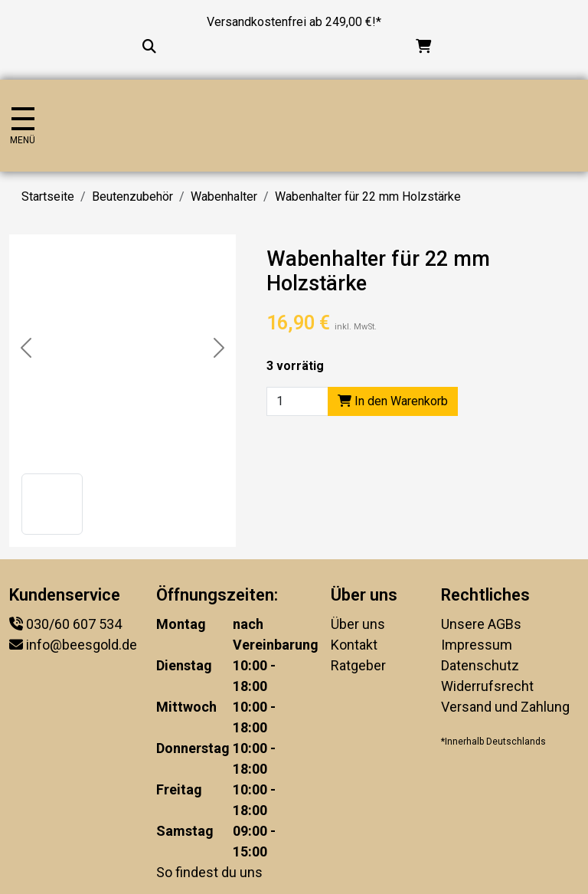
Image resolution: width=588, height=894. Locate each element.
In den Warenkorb (393, 401)
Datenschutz (480, 665)
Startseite (48, 196)
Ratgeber (358, 665)
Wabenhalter (224, 196)
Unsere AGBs (481, 624)
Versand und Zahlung (505, 707)
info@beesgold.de (82, 645)
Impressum (477, 645)
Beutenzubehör (132, 196)
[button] (52, 504)
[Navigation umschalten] (23, 126)
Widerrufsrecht (487, 686)
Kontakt (354, 645)
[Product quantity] (297, 401)
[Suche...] (149, 46)
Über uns (358, 624)
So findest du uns (209, 872)
